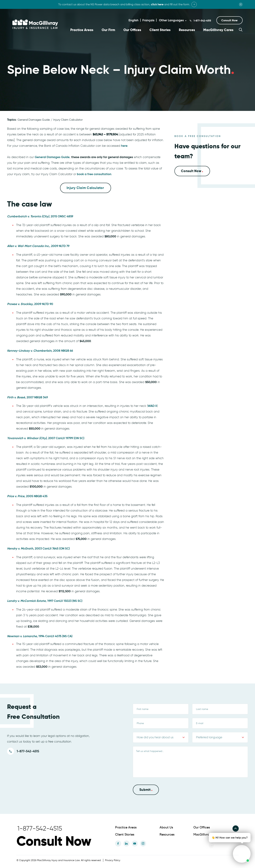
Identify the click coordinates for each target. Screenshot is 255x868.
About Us (166, 827)
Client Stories (160, 30)
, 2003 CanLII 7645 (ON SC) (38, 548)
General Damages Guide (34, 120)
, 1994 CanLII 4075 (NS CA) (40, 636)
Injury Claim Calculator (68, 120)
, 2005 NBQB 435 (27, 496)
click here (157, 4)
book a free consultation (94, 174)
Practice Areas (82, 30)
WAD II (152, 406)
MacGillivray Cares (218, 30)
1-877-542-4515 (202, 21)
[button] (229, 20)
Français (148, 20)
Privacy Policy (113, 860)
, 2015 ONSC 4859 (40, 216)
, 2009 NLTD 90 (30, 304)
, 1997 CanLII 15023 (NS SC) (45, 601)
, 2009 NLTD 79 (38, 246)
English (134, 20)
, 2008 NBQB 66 (40, 350)
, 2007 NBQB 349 (27, 397)
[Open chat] (211, 845)
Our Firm (108, 30)
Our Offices (132, 30)
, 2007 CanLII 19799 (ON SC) (46, 438)
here (124, 145)
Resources (187, 30)
